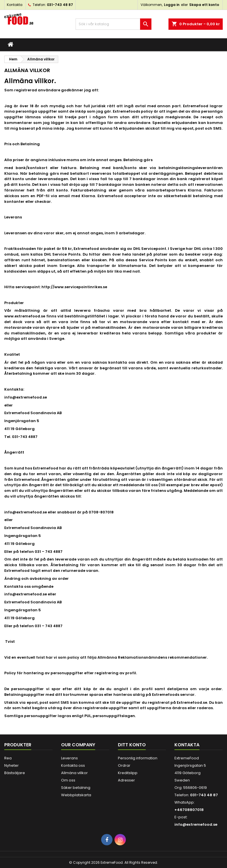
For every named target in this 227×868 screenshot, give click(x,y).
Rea (8, 758)
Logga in (172, 5)
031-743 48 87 (60, 5)
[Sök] (113, 24)
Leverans (69, 758)
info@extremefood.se (196, 824)
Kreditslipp (128, 773)
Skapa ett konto (204, 5)
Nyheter (12, 765)
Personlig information (138, 758)
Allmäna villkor (74, 773)
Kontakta (15, 5)
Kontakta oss (73, 765)
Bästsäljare (15, 773)
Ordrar (124, 765)
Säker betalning (76, 788)
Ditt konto (132, 745)
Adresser (126, 780)
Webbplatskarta (76, 795)
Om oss (68, 780)
